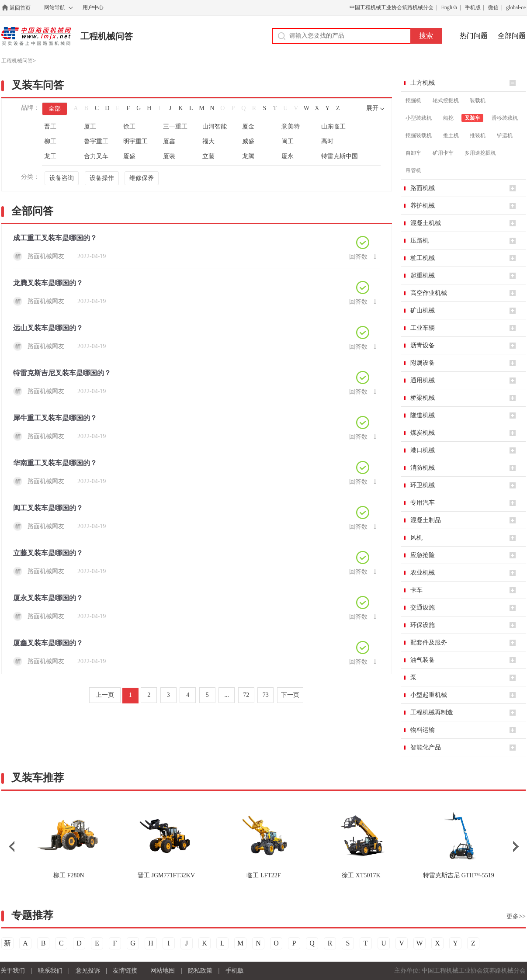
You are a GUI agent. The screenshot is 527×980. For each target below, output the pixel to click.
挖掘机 (413, 100)
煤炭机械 (423, 433)
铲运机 (505, 135)
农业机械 (423, 573)
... (227, 695)
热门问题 (474, 36)
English (449, 7)
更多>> (516, 916)
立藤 (208, 156)
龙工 (50, 156)
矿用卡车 (443, 153)
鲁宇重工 (96, 141)
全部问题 (512, 36)
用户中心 (93, 7)
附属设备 (423, 363)
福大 (208, 141)
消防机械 (423, 468)
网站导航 (55, 7)
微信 (493, 7)
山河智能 (215, 126)
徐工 (129, 126)
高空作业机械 (429, 293)
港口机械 (423, 450)
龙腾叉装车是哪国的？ (48, 283)
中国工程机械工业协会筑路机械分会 (392, 7)
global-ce (516, 7)
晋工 (50, 126)
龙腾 (248, 156)
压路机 (420, 241)
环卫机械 (423, 485)
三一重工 (175, 126)
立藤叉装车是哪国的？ (48, 553)
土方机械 (423, 83)
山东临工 (333, 126)
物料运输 (423, 730)
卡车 (416, 590)
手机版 (473, 7)
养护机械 (423, 206)
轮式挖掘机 (446, 100)
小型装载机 (419, 118)
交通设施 (423, 608)
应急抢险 (423, 555)
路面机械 (423, 188)
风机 (416, 538)
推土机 (451, 135)
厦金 (248, 126)
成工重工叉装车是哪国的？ (55, 238)
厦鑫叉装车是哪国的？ (48, 643)
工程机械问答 (107, 36)
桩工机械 (423, 258)
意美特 (291, 126)
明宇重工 (135, 141)
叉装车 (472, 118)
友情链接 (125, 971)
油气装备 (423, 660)
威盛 (248, 141)
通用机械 (423, 380)
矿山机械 (423, 310)
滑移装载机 (505, 118)
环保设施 (423, 625)
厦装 (169, 156)
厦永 (288, 156)
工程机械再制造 (432, 712)
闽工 (288, 141)
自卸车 (413, 153)
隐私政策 (200, 971)
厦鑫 (169, 141)
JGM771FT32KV (166, 875)
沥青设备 (423, 345)
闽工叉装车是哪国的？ (48, 508)
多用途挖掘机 (480, 153)
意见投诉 (88, 971)
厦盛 (129, 156)
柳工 (50, 141)
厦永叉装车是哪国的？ (48, 598)
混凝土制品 (426, 520)
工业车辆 (423, 328)
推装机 (478, 135)
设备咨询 (62, 178)
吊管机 (413, 170)
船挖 (448, 118)
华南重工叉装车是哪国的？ (55, 463)
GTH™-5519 (459, 875)
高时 (327, 141)
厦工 (90, 126)
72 (246, 695)
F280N (69, 875)
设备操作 (102, 178)
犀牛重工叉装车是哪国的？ (55, 418)
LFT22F (263, 875)
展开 (372, 108)
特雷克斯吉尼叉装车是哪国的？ (62, 373)
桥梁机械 (423, 398)
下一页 (290, 695)
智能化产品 (426, 747)
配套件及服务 (429, 642)
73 (266, 695)
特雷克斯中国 (340, 156)
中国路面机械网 (36, 36)
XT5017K (361, 875)
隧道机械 (423, 415)
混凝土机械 (426, 223)
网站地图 (163, 971)
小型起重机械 (429, 695)
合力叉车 (96, 156)
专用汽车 (423, 503)
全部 (55, 109)
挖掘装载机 (419, 135)
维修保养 (142, 178)
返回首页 (20, 8)
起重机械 (423, 275)
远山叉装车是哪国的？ (48, 328)
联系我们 (50, 971)
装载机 (478, 100)
